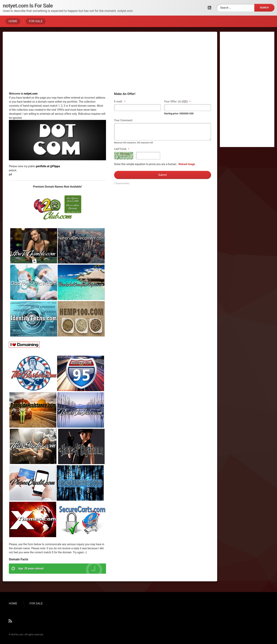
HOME (13, 21)
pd (10, 174)
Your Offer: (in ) (178, 102)
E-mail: (120, 102)
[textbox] (138, 108)
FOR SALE (36, 21)
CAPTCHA (122, 149)
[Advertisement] (110, 65)
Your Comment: (123, 120)
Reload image (187, 164)
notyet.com (31, 94)
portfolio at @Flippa (48, 166)
